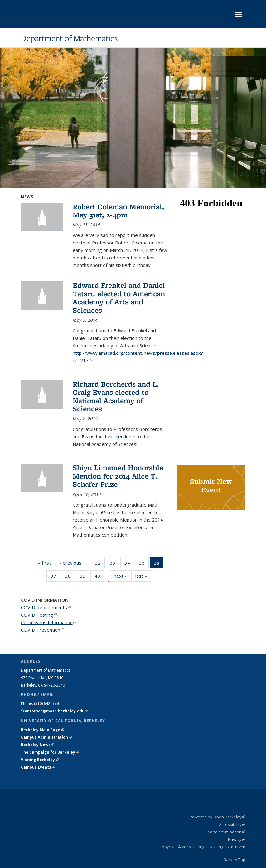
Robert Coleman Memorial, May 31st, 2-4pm (118, 211)
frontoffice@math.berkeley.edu (55, 711)
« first (46, 563)
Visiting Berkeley (40, 760)
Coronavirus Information (49, 622)
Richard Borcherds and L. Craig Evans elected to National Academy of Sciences (116, 396)
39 (85, 577)
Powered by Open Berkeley (218, 817)
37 (55, 577)
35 (144, 564)
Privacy (237, 839)
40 (99, 577)
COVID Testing (39, 615)
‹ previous (73, 563)
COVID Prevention (42, 630)
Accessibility (232, 824)
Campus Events (38, 767)
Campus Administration (46, 737)
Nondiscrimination (226, 832)
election (125, 436)
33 (115, 564)
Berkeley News (38, 745)
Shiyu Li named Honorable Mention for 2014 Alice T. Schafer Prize (118, 476)
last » (143, 576)
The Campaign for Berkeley (50, 752)
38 (70, 577)
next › (122, 576)
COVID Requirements (46, 607)
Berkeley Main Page (42, 730)
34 (129, 564)
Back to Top (235, 860)
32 (100, 564)
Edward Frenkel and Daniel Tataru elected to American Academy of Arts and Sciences (119, 297)
